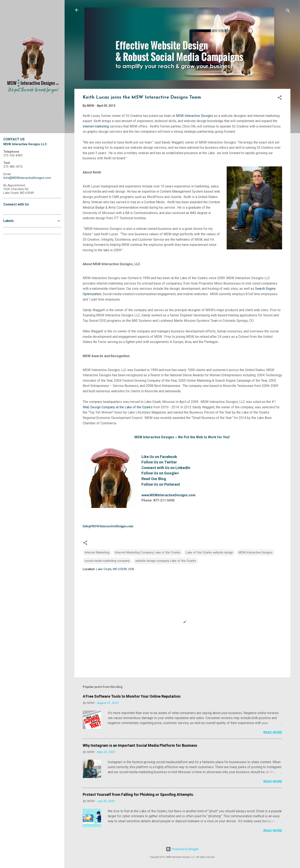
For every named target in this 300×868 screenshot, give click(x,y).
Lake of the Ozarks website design (209, 552)
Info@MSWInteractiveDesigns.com (108, 526)
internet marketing (96, 126)
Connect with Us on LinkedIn (166, 468)
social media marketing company (107, 561)
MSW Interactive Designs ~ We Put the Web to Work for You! (182, 437)
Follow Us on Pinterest (161, 484)
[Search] (288, 11)
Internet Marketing (97, 552)
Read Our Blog (154, 479)
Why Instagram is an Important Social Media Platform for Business (140, 745)
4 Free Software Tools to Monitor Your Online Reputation (132, 696)
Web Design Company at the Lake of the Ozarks (118, 407)
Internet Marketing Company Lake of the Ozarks (148, 552)
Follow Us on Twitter (159, 462)
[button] (280, 98)
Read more (273, 732)
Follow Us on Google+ (160, 473)
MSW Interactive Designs (194, 116)
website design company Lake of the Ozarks (166, 561)
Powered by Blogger (182, 849)
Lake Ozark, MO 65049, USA (115, 569)
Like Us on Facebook (159, 457)
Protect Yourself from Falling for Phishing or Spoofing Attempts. (138, 794)
